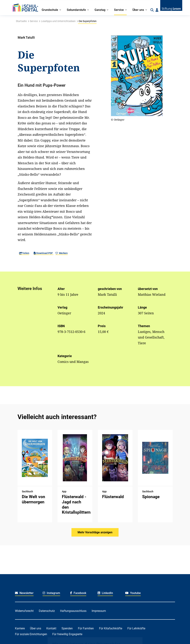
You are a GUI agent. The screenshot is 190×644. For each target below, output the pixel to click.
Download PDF (44, 253)
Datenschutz (47, 611)
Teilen (24, 253)
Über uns (36, 628)
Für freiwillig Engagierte (67, 634)
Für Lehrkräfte (136, 628)
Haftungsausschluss (73, 611)
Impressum (99, 611)
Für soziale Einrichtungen (31, 634)
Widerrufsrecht (24, 611)
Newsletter (24, 593)
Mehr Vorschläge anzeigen (95, 532)
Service (34, 21)
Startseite (21, 21)
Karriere (20, 628)
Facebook (78, 593)
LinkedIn (105, 593)
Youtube (133, 593)
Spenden (67, 628)
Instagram (51, 593)
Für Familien (86, 628)
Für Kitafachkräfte (111, 628)
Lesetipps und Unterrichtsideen (58, 21)
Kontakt (51, 628)
